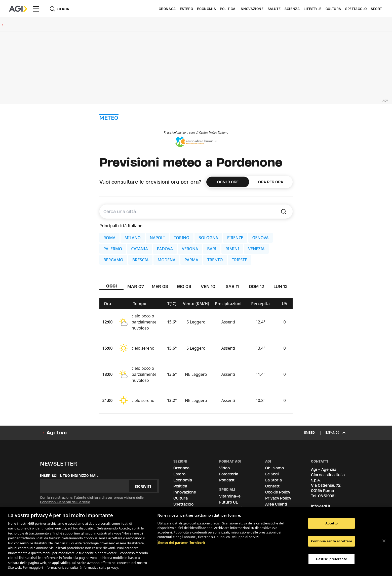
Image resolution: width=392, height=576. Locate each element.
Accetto (331, 523)
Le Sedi (272, 474)
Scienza (292, 9)
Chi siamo (275, 468)
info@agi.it (321, 506)
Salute (274, 9)
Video (224, 468)
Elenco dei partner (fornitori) (181, 543)
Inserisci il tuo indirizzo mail (69, 476)
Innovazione (252, 9)
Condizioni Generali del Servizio (65, 502)
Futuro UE (229, 502)
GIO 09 (184, 286)
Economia (206, 9)
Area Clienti (276, 504)
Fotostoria (229, 474)
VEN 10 (208, 286)
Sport (376, 9)
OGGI (112, 286)
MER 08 (160, 286)
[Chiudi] (384, 541)
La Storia (273, 480)
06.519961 (327, 496)
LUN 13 (281, 286)
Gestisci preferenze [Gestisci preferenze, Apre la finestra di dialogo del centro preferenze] (332, 559)
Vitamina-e (230, 496)
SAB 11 (232, 286)
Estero (187, 9)
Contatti (273, 486)
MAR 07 (136, 286)
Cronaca (167, 9)
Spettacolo (356, 9)
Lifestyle (312, 9)
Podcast (227, 480)
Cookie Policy (278, 492)
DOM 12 (257, 286)
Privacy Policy (278, 498)
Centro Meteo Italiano (214, 132)
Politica (228, 9)
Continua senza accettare (331, 541)
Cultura (333, 9)
